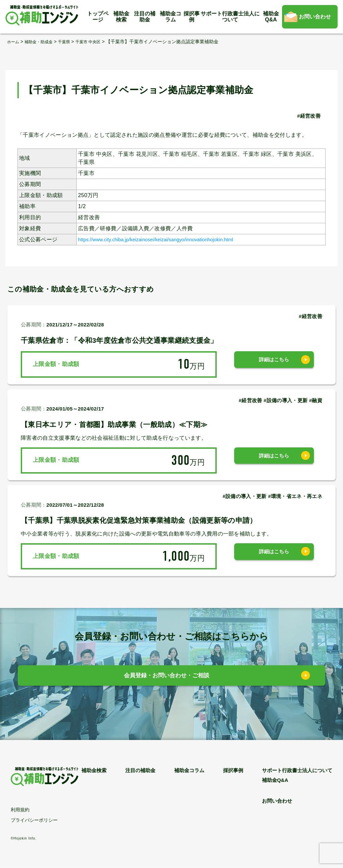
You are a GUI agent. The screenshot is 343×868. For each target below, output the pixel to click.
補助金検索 (121, 17)
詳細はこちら (274, 364)
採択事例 (192, 17)
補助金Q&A (271, 17)
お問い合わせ (315, 17)
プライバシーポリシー (34, 820)
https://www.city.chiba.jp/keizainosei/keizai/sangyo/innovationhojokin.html (168, 239)
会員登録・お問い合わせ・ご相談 (167, 677)
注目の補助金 (145, 17)
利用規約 (20, 810)
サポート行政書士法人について (230, 17)
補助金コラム (170, 17)
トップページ (98, 17)
